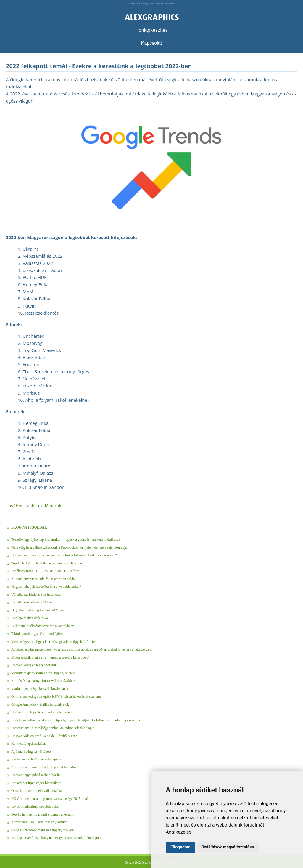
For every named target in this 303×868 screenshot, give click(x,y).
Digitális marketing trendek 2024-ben (38, 610)
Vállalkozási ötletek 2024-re (32, 602)
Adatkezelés (179, 832)
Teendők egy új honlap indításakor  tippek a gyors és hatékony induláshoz (66, 539)
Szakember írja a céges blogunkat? (36, 783)
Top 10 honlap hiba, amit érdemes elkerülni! (43, 814)
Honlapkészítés (151, 30)
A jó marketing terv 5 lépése (32, 752)
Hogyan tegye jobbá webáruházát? (36, 775)
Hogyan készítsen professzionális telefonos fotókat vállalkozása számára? (64, 555)
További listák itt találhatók (34, 506)
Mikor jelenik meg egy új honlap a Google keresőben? (50, 657)
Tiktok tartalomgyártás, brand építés (37, 634)
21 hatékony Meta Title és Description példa (43, 579)
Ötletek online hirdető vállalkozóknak (38, 791)
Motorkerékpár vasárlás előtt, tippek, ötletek (43, 673)
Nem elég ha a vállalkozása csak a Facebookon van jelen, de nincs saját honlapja (69, 547)
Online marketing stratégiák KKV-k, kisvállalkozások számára (56, 696)
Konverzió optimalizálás (29, 744)
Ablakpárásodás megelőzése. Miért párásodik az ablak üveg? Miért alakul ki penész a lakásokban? (82, 649)
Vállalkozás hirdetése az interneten (36, 595)
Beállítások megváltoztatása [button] (228, 847)
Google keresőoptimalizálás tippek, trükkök (43, 830)
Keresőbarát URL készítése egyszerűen (39, 822)
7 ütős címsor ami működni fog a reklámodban (45, 767)
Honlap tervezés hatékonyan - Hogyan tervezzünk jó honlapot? (56, 838)
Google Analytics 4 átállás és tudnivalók (40, 704)
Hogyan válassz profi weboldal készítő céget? (44, 736)
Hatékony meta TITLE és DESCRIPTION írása (45, 571)
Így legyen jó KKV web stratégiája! (37, 759)
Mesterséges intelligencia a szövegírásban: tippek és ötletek (54, 642)
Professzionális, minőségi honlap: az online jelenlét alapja (53, 728)
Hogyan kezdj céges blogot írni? (34, 665)
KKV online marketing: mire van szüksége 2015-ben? (50, 799)
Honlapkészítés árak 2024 (30, 618)
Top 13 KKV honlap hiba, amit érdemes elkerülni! (47, 563)
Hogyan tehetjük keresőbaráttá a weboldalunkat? (46, 587)
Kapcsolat (151, 43)
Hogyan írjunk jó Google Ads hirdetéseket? (42, 712)
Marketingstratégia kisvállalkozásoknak (40, 689)
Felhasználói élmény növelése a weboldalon (43, 626)
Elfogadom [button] (180, 847)
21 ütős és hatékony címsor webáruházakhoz (43, 681)
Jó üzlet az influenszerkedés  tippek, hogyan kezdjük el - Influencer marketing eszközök (76, 720)
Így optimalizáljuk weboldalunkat (35, 806)
